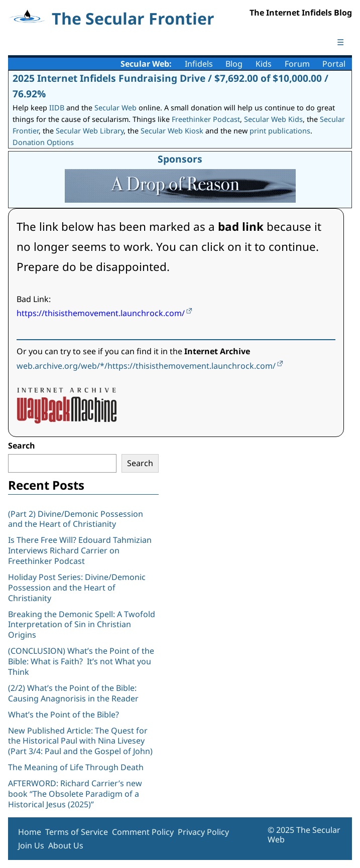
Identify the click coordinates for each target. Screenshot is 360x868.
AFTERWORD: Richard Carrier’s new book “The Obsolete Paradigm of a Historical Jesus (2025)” (75, 794)
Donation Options (43, 142)
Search (22, 446)
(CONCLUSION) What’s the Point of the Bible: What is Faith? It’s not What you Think (81, 661)
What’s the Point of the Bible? (64, 714)
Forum (297, 64)
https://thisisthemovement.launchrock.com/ (101, 313)
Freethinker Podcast (206, 119)
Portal (334, 64)
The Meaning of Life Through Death (76, 767)
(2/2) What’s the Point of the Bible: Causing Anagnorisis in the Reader (73, 693)
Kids (264, 64)
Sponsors (180, 159)
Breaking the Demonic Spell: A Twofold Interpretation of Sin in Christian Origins (82, 625)
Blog (234, 64)
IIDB (57, 108)
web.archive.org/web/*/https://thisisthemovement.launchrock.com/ (146, 366)
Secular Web (115, 108)
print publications (280, 131)
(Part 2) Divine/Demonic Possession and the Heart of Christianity (76, 519)
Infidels (199, 64)
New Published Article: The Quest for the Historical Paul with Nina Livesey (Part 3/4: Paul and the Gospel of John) (80, 741)
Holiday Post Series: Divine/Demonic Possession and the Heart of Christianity (77, 588)
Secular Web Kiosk (172, 131)
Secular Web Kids (273, 119)
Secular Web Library (90, 131)
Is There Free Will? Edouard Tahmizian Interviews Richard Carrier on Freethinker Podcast (80, 550)
